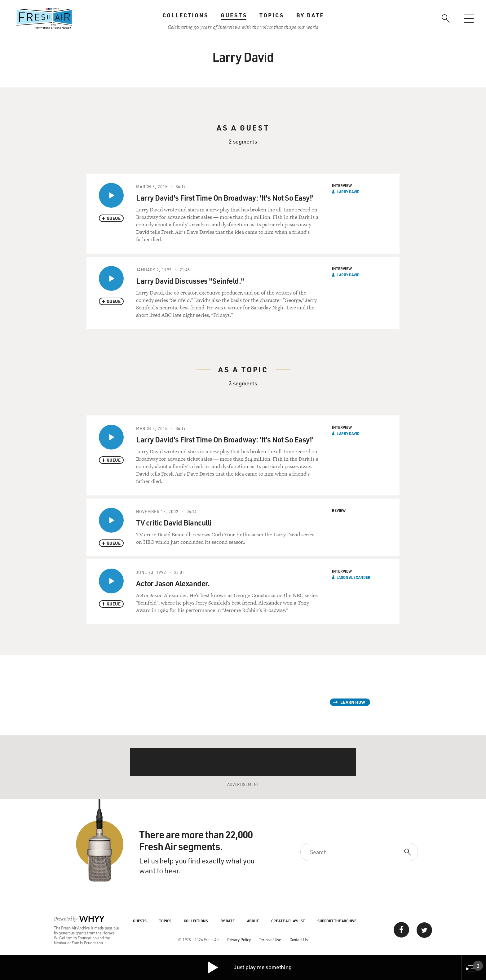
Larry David (348, 192)
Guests (234, 15)
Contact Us (299, 940)
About (253, 921)
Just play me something (249, 968)
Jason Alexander (353, 577)
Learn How (353, 702)
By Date (310, 15)
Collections (185, 15)
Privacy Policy (239, 940)
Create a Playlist (288, 921)
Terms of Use (270, 940)
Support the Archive (337, 921)
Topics (272, 15)
